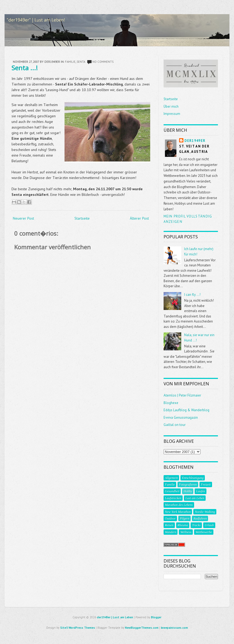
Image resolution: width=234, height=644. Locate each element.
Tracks (196, 525)
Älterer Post (139, 218)
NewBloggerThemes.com (142, 628)
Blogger (156, 617)
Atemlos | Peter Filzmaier (182, 395)
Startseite (82, 218)
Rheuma (183, 525)
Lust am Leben (195, 498)
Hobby (188, 491)
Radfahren (200, 518)
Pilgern (184, 518)
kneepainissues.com (174, 628)
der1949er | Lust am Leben (115, 617)
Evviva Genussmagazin (181, 418)
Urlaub (209, 525)
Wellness (186, 532)
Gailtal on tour (175, 425)
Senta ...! (25, 68)
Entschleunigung (193, 478)
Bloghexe (171, 403)
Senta (81, 62)
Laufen (200, 491)
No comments (103, 62)
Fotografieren (188, 484)
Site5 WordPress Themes (78, 628)
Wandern (171, 532)
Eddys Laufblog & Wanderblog (186, 410)
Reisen (169, 525)
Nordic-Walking (205, 512)
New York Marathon (178, 512)
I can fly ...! (192, 295)
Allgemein (171, 478)
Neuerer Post (23, 218)
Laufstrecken (173, 498)
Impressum (172, 114)
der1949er (195, 141)
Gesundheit (172, 491)
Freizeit (206, 484)
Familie (70, 62)
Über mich (171, 106)
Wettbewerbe (204, 532)
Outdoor (170, 518)
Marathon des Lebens (179, 505)
